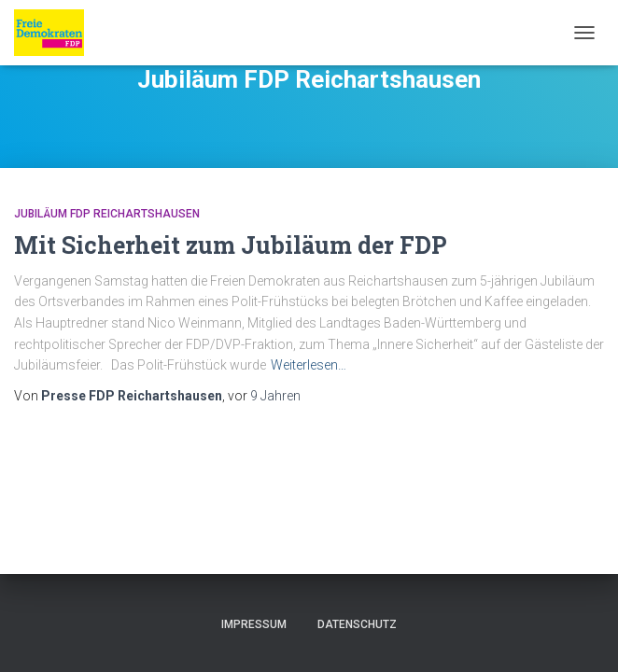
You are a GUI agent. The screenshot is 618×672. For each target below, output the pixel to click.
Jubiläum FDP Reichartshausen (107, 214)
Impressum (254, 624)
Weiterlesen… (309, 365)
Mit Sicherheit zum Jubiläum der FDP (231, 245)
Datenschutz (357, 624)
